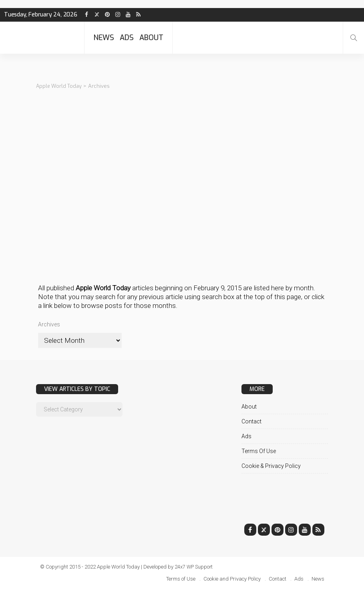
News (104, 38)
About (151, 38)
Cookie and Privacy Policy (232, 579)
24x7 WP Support (194, 567)
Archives (49, 324)
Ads (127, 38)
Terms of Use (259, 451)
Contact (251, 421)
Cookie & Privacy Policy (271, 466)
